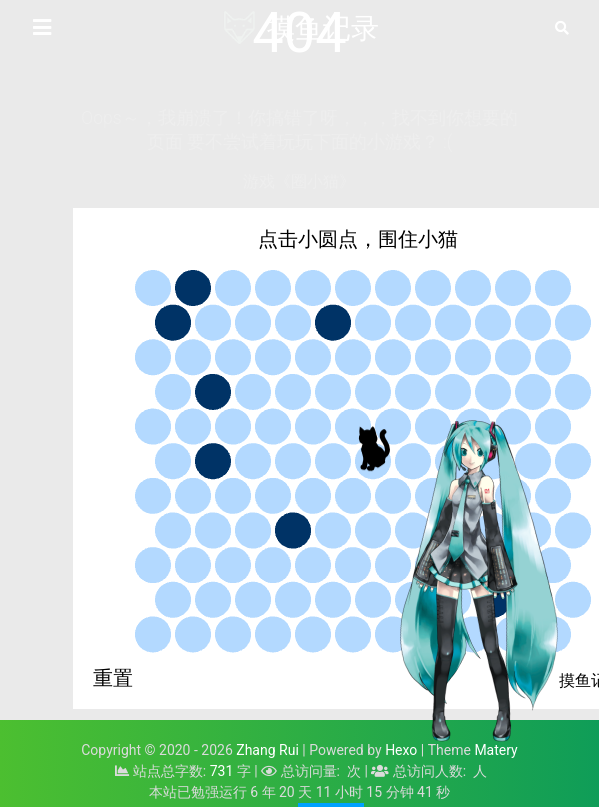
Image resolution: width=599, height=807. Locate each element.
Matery (495, 750)
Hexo (401, 750)
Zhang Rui (267, 750)
